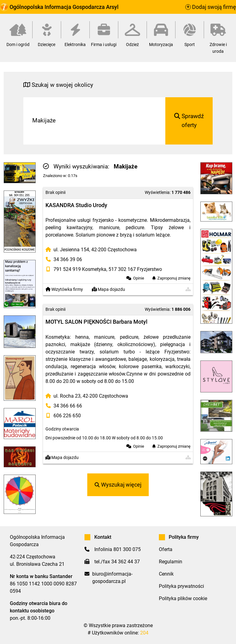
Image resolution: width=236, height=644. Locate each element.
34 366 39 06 (68, 259)
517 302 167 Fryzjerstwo (135, 269)
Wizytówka (64, 289)
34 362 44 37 (126, 562)
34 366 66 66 (68, 406)
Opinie (139, 278)
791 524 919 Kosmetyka (80, 269)
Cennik (166, 574)
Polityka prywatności (181, 586)
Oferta (166, 549)
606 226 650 (67, 416)
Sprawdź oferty (189, 121)
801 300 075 (127, 549)
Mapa (108, 289)
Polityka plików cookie (183, 598)
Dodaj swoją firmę (211, 7)
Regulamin (171, 562)
